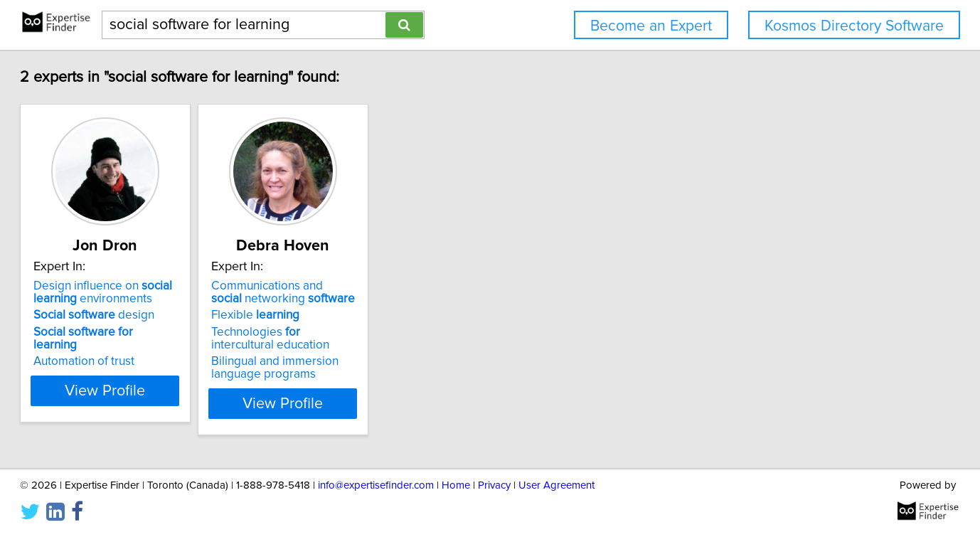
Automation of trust (127, 349)
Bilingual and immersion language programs (354, 368)
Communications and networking (363, 292)
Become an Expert (651, 26)
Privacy (494, 485)
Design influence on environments (146, 292)
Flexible (334, 315)
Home (456, 485)
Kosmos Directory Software (854, 26)
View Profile (167, 403)
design (137, 315)
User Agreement (556, 485)
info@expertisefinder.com (376, 485)
